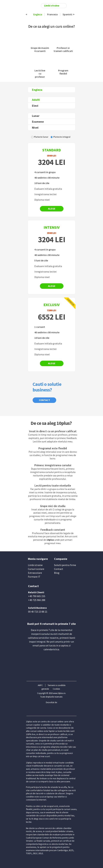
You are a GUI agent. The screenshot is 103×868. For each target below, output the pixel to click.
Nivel (35, 128)
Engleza (38, 14)
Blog (57, 573)
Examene (38, 122)
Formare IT (34, 577)
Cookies (56, 689)
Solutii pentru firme (65, 565)
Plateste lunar (41, 137)
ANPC (40, 685)
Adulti (36, 100)
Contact (44, 400)
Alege (52, 209)
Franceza (52, 14)
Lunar (36, 116)
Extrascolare (35, 573)
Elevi (35, 106)
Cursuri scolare (36, 569)
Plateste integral (62, 137)
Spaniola (68, 14)
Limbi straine (35, 565)
